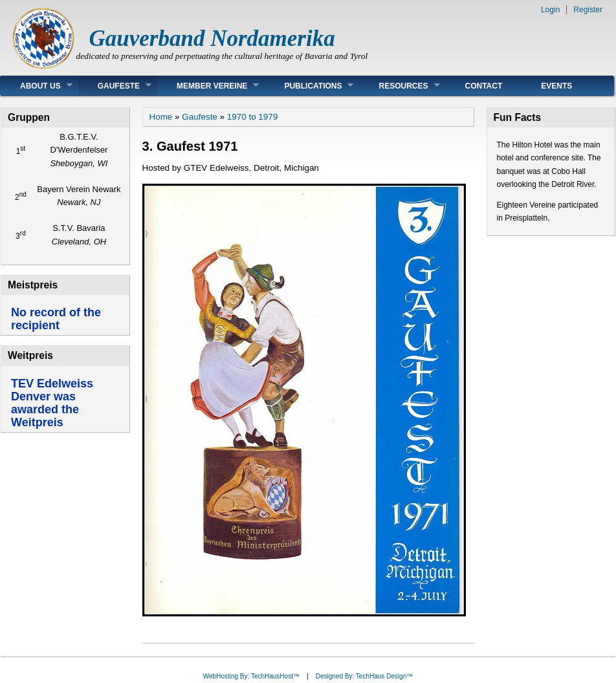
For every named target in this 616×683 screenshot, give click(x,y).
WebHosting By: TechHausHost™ (251, 676)
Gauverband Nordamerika (212, 38)
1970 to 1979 (252, 117)
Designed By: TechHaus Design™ (364, 676)
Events (556, 86)
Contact (484, 86)
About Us (37, 86)
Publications (309, 86)
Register (588, 10)
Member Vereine (208, 86)
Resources (399, 86)
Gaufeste (115, 86)
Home (161, 117)
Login (550, 10)
